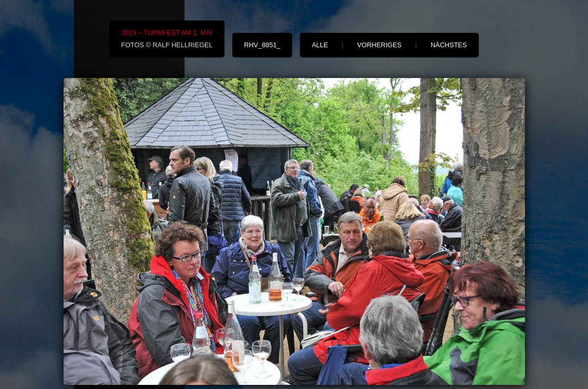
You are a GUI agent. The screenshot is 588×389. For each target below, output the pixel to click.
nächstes (449, 45)
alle (320, 45)
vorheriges (380, 45)
